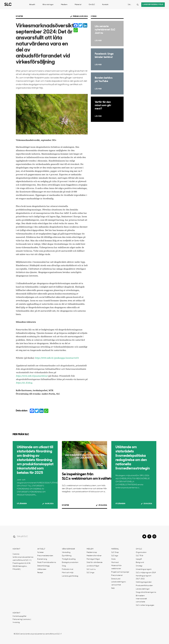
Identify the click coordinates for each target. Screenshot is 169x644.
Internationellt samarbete (141, 600)
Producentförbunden (144, 586)
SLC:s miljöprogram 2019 (146, 573)
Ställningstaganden (144, 582)
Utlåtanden (22, 504)
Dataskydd (116, 579)
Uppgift (139, 559)
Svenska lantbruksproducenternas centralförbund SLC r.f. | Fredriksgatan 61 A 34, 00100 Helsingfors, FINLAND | (23, 562)
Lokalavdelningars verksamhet (119, 583)
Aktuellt (32, 5)
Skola (113, 559)
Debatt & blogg (44, 566)
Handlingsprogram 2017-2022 (144, 577)
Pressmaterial (117, 575)
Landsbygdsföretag (70, 576)
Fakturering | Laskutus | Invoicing (22, 621)
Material (78, 5)
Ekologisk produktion (70, 562)
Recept (40, 573)
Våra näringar (48, 5)
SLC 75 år (140, 556)
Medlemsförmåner (94, 556)
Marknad (115, 562)
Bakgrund (140, 562)
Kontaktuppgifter (20, 616)
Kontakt (105, 5)
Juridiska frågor (93, 566)
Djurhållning (67, 556)
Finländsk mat (68, 569)
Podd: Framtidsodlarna (47, 562)
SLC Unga (91, 573)
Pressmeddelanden (45, 556)
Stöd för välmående (95, 562)
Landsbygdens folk (153, 5)
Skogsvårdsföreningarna (146, 592)
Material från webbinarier (117, 567)
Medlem (64, 5)
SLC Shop (115, 552)
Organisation (141, 552)
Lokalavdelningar (143, 589)
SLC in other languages (145, 605)
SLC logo (115, 556)
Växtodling (66, 552)
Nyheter (19, 16)
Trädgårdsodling (69, 559)
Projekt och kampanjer (120, 572)
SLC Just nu (91, 569)
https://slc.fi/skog (24, 383)
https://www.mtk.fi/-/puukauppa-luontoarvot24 (57, 358)
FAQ (113, 588)
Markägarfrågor (93, 559)
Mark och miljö (68, 573)
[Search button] (138, 5)
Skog (64, 566)
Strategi (139, 566)
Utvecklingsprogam (144, 569)
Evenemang (42, 559)
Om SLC (92, 5)
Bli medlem (140, 596)
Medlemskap (92, 552)
